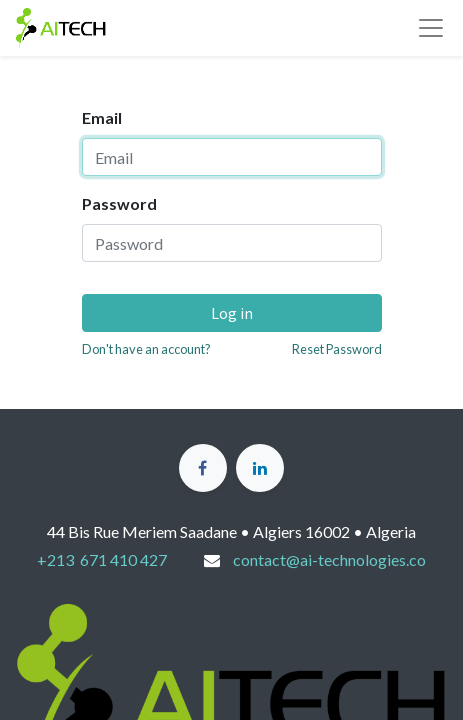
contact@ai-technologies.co (329, 559)
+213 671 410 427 (102, 559)
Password (119, 203)
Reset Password (337, 349)
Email (102, 117)
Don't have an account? (146, 349)
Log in (232, 313)
